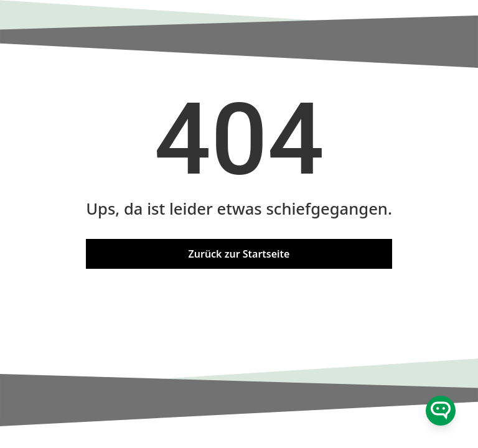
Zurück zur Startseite (239, 254)
